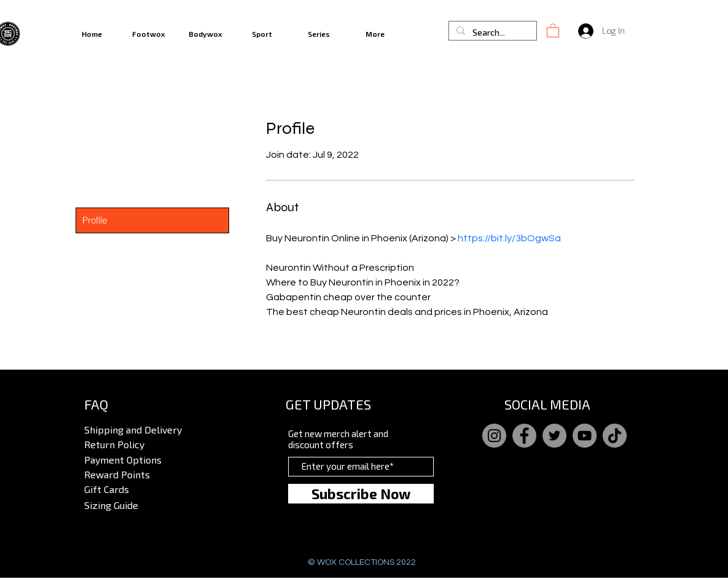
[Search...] (491, 33)
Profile (95, 220)
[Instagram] (494, 436)
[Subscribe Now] (361, 494)
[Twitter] (554, 436)
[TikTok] (615, 436)
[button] (553, 30)
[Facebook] (524, 436)
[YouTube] (585, 436)
